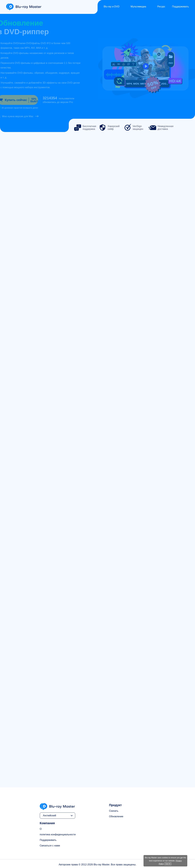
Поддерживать (180, 7)
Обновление (116, 816)
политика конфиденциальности (58, 834)
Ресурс (161, 7)
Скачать (114, 811)
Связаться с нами (50, 846)
